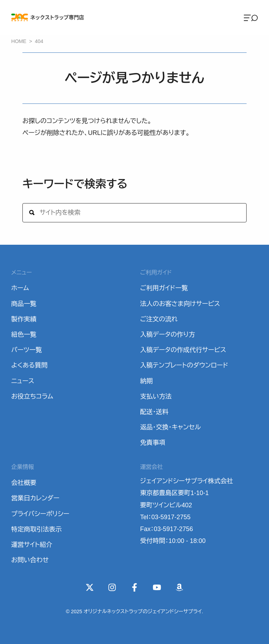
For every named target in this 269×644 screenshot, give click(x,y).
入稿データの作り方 (168, 335)
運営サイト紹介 (32, 545)
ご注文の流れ (159, 319)
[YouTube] (157, 587)
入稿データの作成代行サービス (183, 350)
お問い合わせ (30, 560)
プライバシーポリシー (40, 514)
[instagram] (112, 587)
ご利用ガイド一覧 (164, 288)
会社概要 (24, 483)
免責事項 (153, 443)
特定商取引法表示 (36, 529)
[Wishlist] (179, 587)
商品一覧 (24, 304)
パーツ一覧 (27, 350)
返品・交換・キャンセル (170, 427)
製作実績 (24, 319)
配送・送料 (154, 412)
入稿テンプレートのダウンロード (184, 365)
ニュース (23, 381)
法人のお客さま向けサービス (180, 304)
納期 (146, 381)
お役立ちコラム (32, 396)
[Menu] (251, 17)
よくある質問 (29, 365)
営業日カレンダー (35, 498)
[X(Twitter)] (90, 587)
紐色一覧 (24, 335)
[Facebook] (134, 587)
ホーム (20, 288)
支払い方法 (156, 396)
